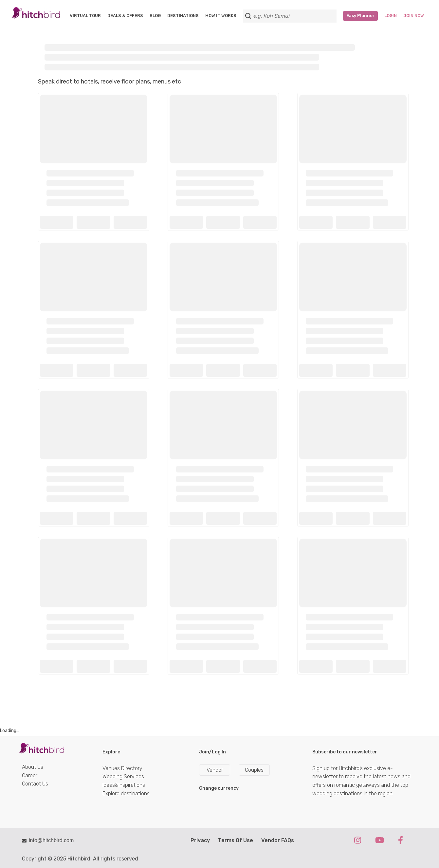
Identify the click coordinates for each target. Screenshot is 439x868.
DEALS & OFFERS (125, 16)
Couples (254, 770)
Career (30, 776)
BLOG (155, 16)
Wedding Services (123, 776)
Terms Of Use (236, 840)
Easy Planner (360, 16)
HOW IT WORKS (221, 16)
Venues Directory (122, 768)
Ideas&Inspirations (124, 785)
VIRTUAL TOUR (85, 16)
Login (391, 16)
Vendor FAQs (278, 840)
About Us (33, 767)
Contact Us (35, 784)
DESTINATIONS (183, 16)
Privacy (200, 840)
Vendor (215, 770)
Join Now (414, 16)
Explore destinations (126, 794)
